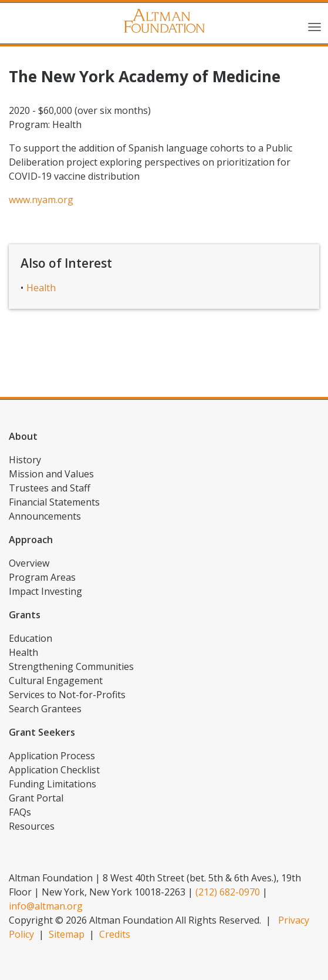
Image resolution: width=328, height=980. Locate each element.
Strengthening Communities (71, 666)
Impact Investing (45, 591)
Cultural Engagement (56, 681)
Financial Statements (54, 502)
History (25, 460)
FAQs (20, 812)
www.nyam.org (41, 200)
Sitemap (67, 934)
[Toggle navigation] (315, 26)
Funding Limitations (53, 784)
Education (31, 638)
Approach (31, 540)
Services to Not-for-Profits (67, 695)
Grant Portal (36, 798)
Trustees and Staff (50, 488)
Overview (29, 563)
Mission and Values (51, 474)
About (23, 436)
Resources (32, 826)
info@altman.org (46, 906)
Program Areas (42, 577)
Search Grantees (45, 709)
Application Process (52, 756)
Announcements (45, 516)
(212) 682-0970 (228, 892)
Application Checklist (54, 770)
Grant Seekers (42, 732)
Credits (115, 934)
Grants (25, 615)
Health (41, 288)
